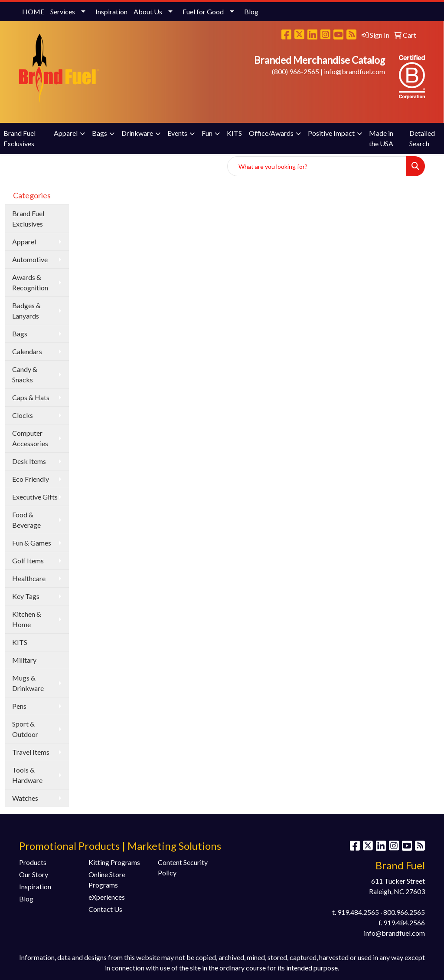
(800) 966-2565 (295, 71)
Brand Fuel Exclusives (20, 138)
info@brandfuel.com (354, 71)
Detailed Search (422, 138)
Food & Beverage (26, 520)
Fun (207, 133)
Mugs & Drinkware (28, 683)
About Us (148, 12)
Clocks (23, 415)
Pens (19, 706)
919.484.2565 (358, 912)
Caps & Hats (31, 397)
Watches (25, 798)
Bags (100, 133)
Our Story (34, 874)
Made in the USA (381, 138)
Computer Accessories (30, 438)
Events (177, 133)
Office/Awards (271, 133)
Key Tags (26, 596)
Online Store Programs (107, 880)
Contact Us (105, 909)
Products (33, 862)
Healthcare (29, 578)
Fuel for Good (203, 12)
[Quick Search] (317, 166)
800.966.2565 (404, 912)
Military (24, 660)
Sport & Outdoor (25, 729)
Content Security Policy (183, 867)
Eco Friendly (31, 479)
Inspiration (111, 12)
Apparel (66, 133)
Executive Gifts (35, 497)
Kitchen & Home (27, 619)
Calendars (27, 351)
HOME (33, 12)
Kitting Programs (114, 862)
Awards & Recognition (30, 282)
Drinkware (137, 133)
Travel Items (31, 752)
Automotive (30, 259)
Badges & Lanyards (26, 311)
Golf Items (28, 561)
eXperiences (107, 897)
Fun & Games (32, 543)
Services (63, 12)
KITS (234, 133)
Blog (251, 12)
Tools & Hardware (27, 775)
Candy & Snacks (25, 374)
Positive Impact (331, 133)
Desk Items (29, 461)
